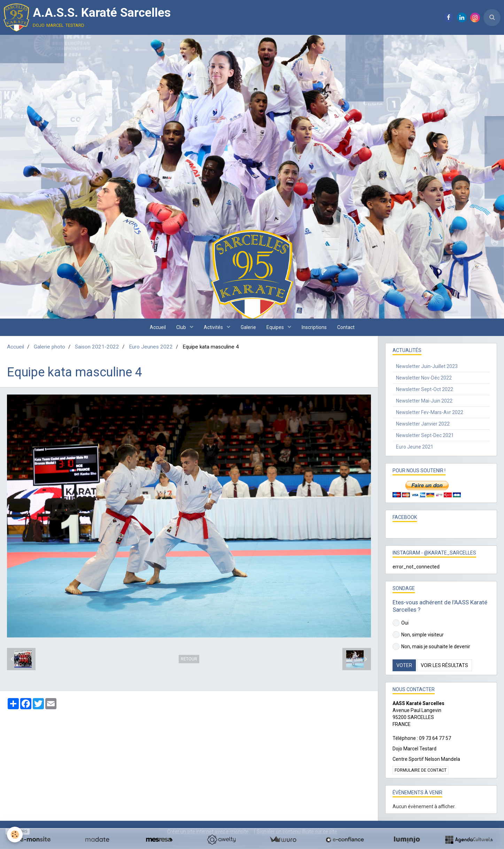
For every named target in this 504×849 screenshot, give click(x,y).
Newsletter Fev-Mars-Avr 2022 (430, 412)
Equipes (276, 327)
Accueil (158, 327)
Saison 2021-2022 (97, 347)
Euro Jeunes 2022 (151, 347)
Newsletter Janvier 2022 (423, 424)
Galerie (248, 327)
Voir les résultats (444, 665)
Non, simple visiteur (418, 635)
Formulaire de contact (421, 770)
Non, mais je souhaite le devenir (431, 647)
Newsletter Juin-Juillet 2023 (427, 366)
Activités (214, 327)
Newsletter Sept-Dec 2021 (425, 435)
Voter (404, 665)
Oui (401, 623)
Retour (189, 659)
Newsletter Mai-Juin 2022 (424, 401)
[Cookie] (15, 835)
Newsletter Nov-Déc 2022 (424, 378)
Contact (346, 327)
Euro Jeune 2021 (415, 447)
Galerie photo (49, 347)
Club (182, 327)
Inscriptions (314, 327)
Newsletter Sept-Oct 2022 (425, 389)
